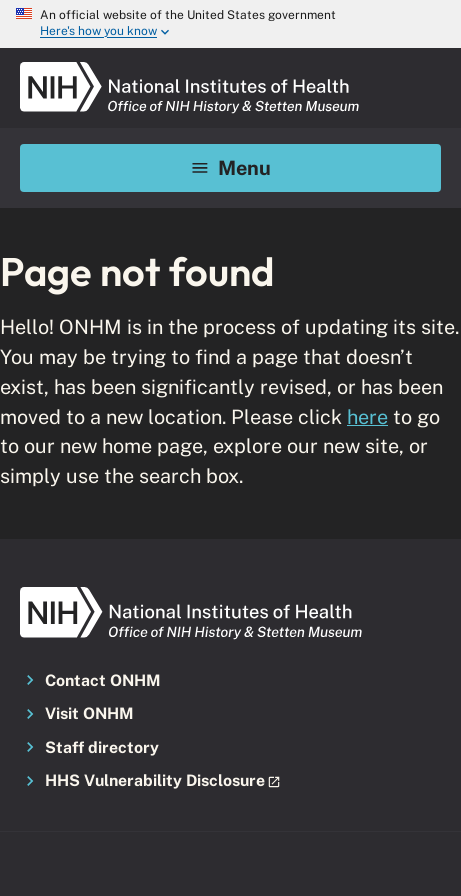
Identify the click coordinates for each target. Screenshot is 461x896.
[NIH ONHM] (190, 68)
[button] (230, 782)
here (367, 416)
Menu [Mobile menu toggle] (230, 167)
